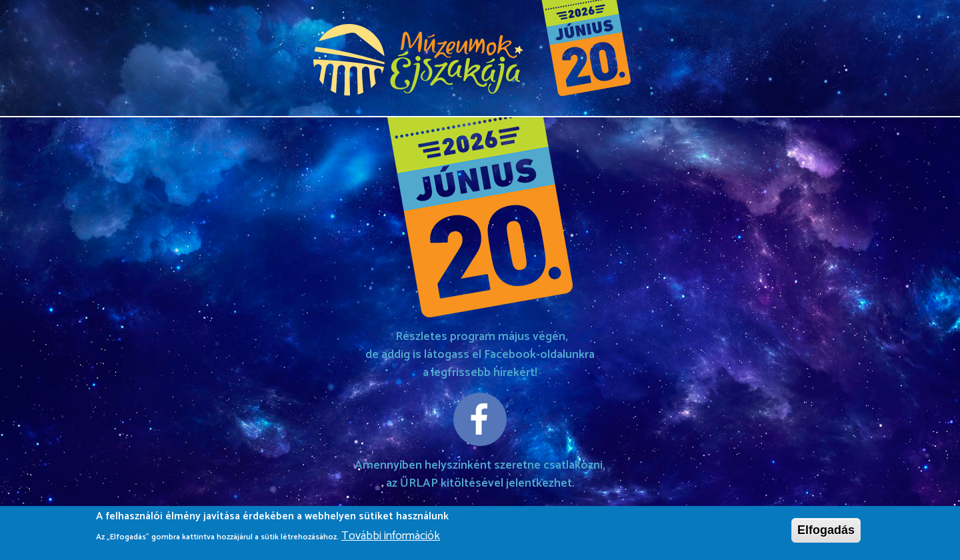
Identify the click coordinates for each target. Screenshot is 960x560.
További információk (391, 540)
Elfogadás (826, 533)
